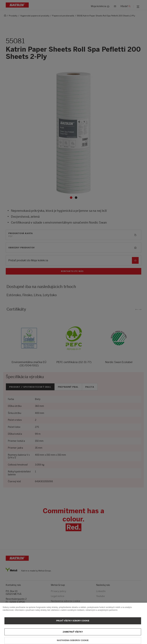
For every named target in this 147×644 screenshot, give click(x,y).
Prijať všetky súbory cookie (73, 623)
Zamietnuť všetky (73, 634)
